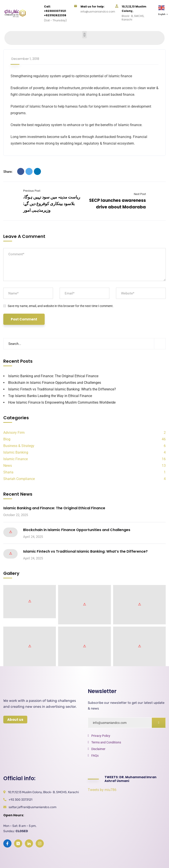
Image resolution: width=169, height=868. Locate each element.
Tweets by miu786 (102, 790)
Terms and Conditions (106, 742)
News (8, 466)
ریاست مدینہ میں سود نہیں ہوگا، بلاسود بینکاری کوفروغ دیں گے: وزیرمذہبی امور (52, 204)
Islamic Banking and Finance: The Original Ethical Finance (53, 376)
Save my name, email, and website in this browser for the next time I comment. (61, 306)
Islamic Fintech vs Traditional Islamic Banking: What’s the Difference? (62, 389)
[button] (84, 35)
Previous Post (32, 191)
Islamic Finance (16, 459)
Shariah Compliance (19, 479)
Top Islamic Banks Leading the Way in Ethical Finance (50, 396)
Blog (7, 439)
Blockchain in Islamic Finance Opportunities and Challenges (55, 383)
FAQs (95, 756)
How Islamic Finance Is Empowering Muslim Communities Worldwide (62, 402)
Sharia (8, 472)
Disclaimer (98, 749)
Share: (8, 172)
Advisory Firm (14, 433)
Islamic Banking (16, 452)
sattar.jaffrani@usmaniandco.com (32, 807)
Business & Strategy (19, 446)
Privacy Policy (101, 736)
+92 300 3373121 (20, 800)
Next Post (140, 194)
